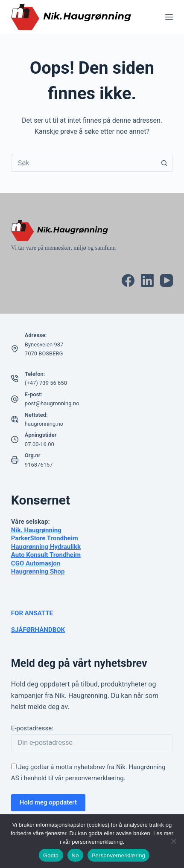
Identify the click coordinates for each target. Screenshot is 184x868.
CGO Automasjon (36, 563)
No (75, 855)
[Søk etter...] (83, 163)
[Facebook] (128, 280)
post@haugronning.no (52, 403)
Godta (51, 855)
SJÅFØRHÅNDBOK (38, 630)
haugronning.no (44, 424)
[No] (173, 841)
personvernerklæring (95, 778)
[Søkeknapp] (164, 163)
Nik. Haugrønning (36, 530)
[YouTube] (166, 280)
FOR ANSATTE (32, 613)
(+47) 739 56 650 (46, 383)
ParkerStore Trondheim (45, 538)
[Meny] (169, 17)
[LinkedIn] (147, 280)
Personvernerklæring (118, 855)
